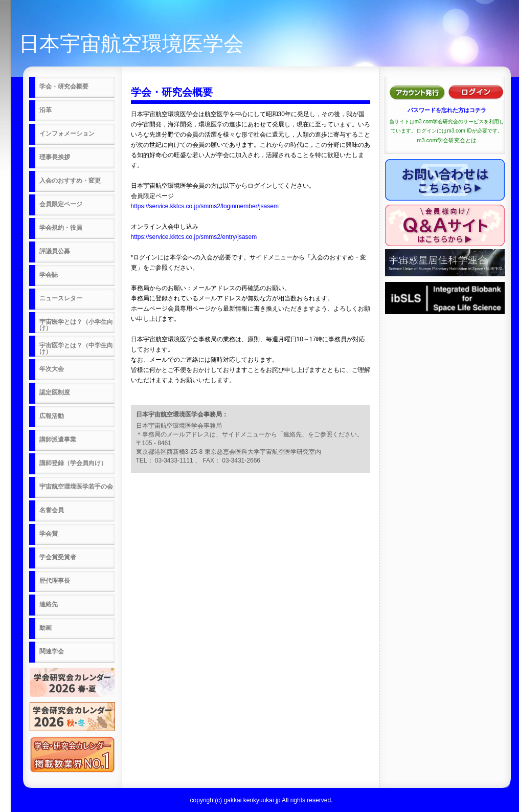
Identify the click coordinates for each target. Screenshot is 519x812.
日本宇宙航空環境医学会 (131, 43)
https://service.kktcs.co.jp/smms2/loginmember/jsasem (205, 206)
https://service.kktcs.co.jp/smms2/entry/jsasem (194, 237)
